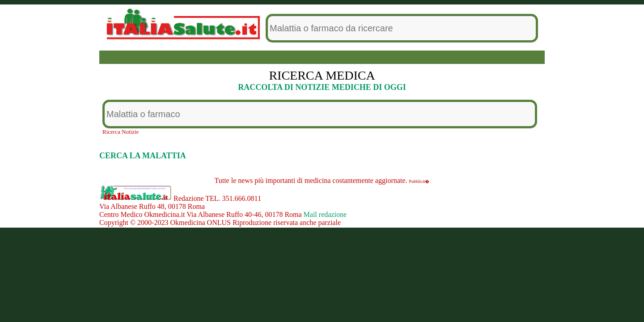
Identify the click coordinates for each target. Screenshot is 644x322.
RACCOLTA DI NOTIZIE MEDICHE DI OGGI (322, 87)
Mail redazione (325, 214)
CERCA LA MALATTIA (143, 156)
